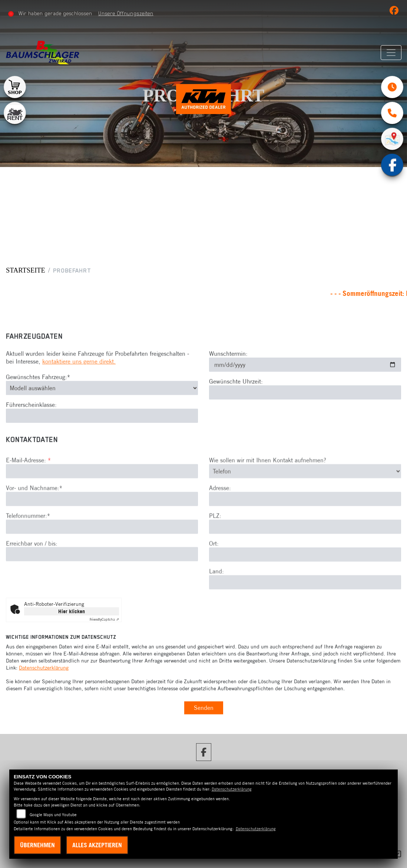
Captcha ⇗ (104, 619)
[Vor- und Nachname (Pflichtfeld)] (102, 524)
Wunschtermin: (228, 366)
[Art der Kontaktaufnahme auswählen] (305, 496)
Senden (204, 708)
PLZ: (215, 541)
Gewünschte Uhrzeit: (236, 394)
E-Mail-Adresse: (28, 485)
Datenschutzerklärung (44, 668)
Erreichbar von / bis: (32, 568)
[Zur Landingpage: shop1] (15, 87)
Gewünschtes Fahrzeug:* (38, 389)
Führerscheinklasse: (31, 417)
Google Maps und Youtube (53, 815)
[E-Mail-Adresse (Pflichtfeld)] (102, 496)
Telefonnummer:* (28, 541)
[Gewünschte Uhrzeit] (305, 405)
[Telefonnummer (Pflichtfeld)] (102, 551)
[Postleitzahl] (305, 552)
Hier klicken (72, 611)
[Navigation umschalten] (391, 53)
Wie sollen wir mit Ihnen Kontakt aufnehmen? (268, 485)
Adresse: (220, 513)
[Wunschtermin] (305, 377)
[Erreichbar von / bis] (102, 579)
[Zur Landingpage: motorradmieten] (15, 113)
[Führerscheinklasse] (102, 428)
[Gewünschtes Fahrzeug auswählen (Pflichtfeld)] (102, 400)
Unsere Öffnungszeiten (126, 13)
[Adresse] (305, 524)
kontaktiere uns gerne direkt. (79, 374)
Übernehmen (37, 845)
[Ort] (305, 580)
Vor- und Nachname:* (34, 513)
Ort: (214, 568)
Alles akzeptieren (97, 845)
